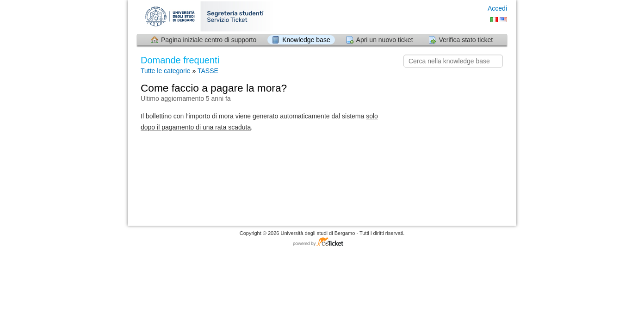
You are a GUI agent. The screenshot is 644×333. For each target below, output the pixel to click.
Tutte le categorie (166, 71)
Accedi (497, 8)
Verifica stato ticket (466, 40)
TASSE (208, 71)
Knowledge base (306, 40)
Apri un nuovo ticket (385, 40)
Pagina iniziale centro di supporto (209, 40)
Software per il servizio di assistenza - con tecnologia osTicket (322, 242)
